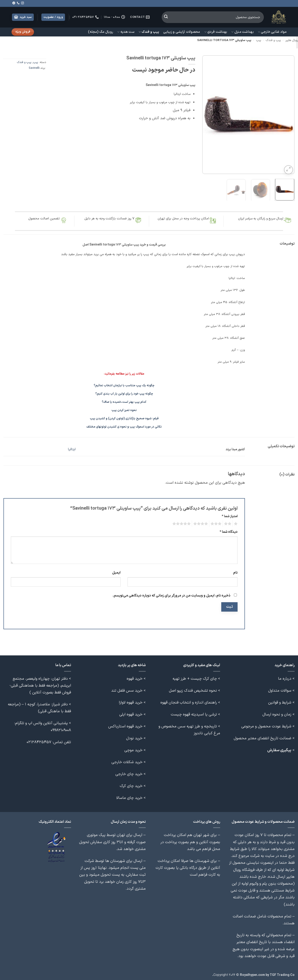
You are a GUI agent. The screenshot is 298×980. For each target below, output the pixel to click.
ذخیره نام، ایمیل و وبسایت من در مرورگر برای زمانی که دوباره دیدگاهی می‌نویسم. (172, 595)
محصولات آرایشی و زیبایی (182, 32)
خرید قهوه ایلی (131, 713)
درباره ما (285, 677)
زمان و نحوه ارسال (277, 713)
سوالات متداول (280, 689)
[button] (23, 17)
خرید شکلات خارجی (127, 761)
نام (235, 571)
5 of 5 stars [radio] (182, 522)
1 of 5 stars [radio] (236, 522)
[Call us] (18, 3)
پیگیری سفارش (279, 749)
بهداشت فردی (216, 32)
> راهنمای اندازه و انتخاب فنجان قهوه (190, 701)
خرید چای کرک (131, 785)
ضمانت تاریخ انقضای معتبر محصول (263, 737)
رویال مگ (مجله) (101, 32)
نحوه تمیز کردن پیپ (124, 409)
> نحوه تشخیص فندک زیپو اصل (194, 689)
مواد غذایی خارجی (272, 32)
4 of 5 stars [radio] (201, 522)
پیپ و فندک (149, 32)
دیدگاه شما (229, 531)
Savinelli (34, 68)
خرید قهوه (135, 677)
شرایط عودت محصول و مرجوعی (266, 725)
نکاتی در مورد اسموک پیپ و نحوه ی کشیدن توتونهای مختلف (124, 426)
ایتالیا (72, 448)
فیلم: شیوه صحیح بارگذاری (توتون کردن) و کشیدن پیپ (124, 417)
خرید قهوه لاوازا (131, 701)
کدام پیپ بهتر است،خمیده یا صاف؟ (124, 401)
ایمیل (116, 571)
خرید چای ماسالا (129, 797)
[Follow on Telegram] (14, 3)
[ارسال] (166, 17)
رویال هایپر (292, 40)
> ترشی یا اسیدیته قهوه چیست (195, 713)
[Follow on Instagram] (23, 3)
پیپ (258, 40)
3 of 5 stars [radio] (217, 522)
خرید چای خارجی (129, 773)
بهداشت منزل (242, 32)
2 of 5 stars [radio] (228, 522)
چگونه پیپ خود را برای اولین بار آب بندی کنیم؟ (124, 393)
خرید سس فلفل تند (127, 689)
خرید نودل (134, 737)
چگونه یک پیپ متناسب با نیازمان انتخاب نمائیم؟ (124, 384)
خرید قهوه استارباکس (125, 725)
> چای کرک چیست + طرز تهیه (196, 677)
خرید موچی (133, 749)
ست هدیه (126, 32)
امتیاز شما (230, 515)
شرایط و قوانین (280, 701)
